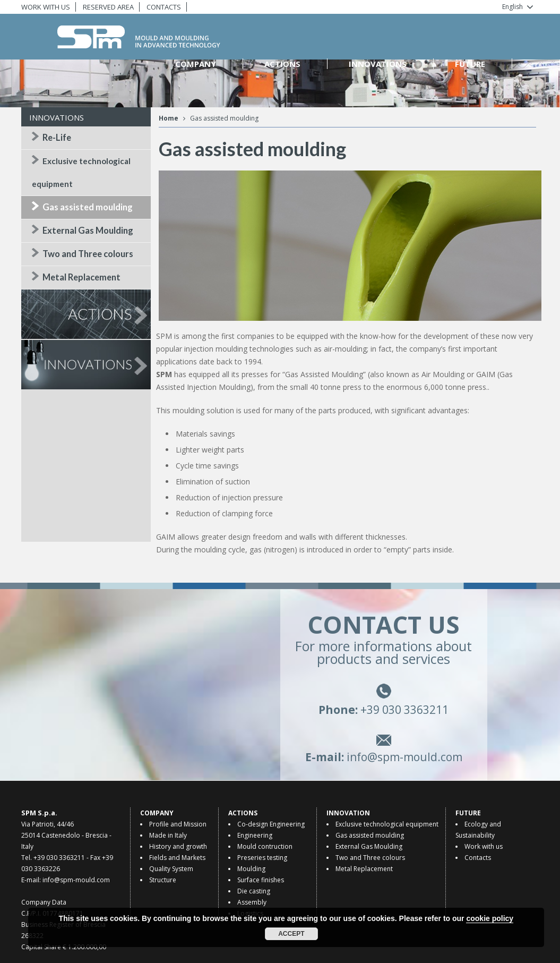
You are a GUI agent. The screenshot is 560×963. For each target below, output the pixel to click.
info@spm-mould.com (401, 761)
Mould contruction (265, 846)
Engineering (255, 835)
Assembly (252, 902)
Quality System (171, 869)
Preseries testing (262, 858)
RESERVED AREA (108, 7)
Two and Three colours (88, 254)
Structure (163, 880)
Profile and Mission (178, 824)
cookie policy (490, 918)
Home (169, 118)
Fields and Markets (177, 858)
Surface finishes (261, 880)
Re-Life (57, 138)
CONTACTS (164, 7)
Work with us (484, 846)
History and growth (178, 846)
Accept (291, 934)
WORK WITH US (46, 7)
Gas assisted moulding (88, 207)
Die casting (254, 891)
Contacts (478, 858)
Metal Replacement (81, 277)
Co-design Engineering (271, 824)
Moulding (251, 869)
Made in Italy (168, 835)
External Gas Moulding (88, 231)
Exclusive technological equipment (387, 824)
